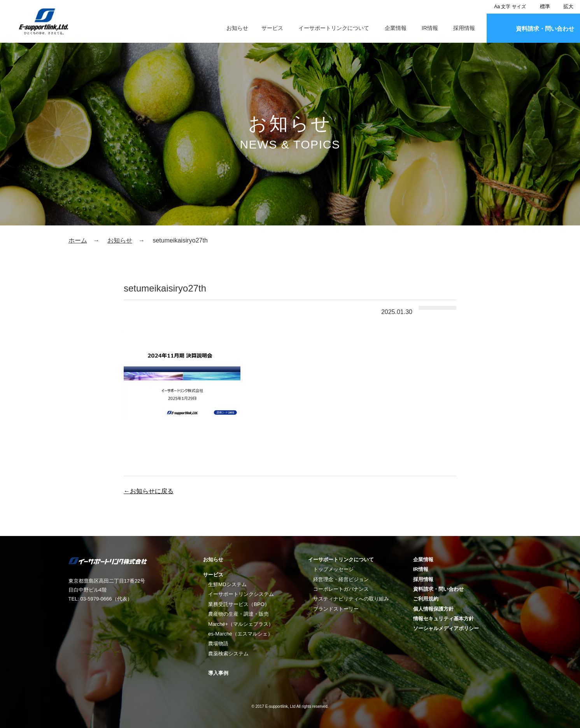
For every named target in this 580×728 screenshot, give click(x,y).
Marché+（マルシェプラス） (241, 624)
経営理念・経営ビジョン (341, 579)
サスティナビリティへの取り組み (351, 599)
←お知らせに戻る (149, 491)
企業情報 (396, 28)
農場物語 (218, 643)
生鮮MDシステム (227, 584)
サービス (272, 28)
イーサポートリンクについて (334, 28)
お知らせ (237, 28)
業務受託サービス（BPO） (239, 604)
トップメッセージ (333, 569)
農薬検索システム (228, 654)
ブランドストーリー (336, 609)
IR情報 (430, 28)
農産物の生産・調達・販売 (238, 614)
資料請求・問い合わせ (545, 29)
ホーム (78, 240)
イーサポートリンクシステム (241, 594)
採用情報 (464, 28)
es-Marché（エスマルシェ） (240, 634)
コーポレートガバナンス (341, 589)
